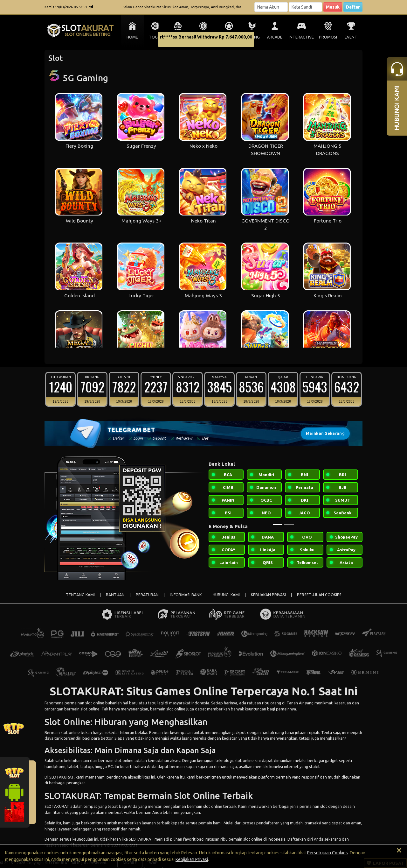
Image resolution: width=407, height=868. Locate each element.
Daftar (353, 7)
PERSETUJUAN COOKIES (319, 595)
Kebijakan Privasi (192, 859)
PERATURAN (147, 595)
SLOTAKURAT (62, 777)
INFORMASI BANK (186, 595)
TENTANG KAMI (80, 595)
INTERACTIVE (301, 37)
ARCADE (275, 37)
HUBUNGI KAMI (226, 595)
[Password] (305, 7)
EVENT (351, 37)
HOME (132, 37)
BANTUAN (115, 595)
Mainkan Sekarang (325, 433)
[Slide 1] (278, 524)
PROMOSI (328, 37)
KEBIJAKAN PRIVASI (268, 595)
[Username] (271, 7)
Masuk (333, 7)
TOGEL (155, 37)
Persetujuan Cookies (328, 853)
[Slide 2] (289, 524)
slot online (95, 703)
